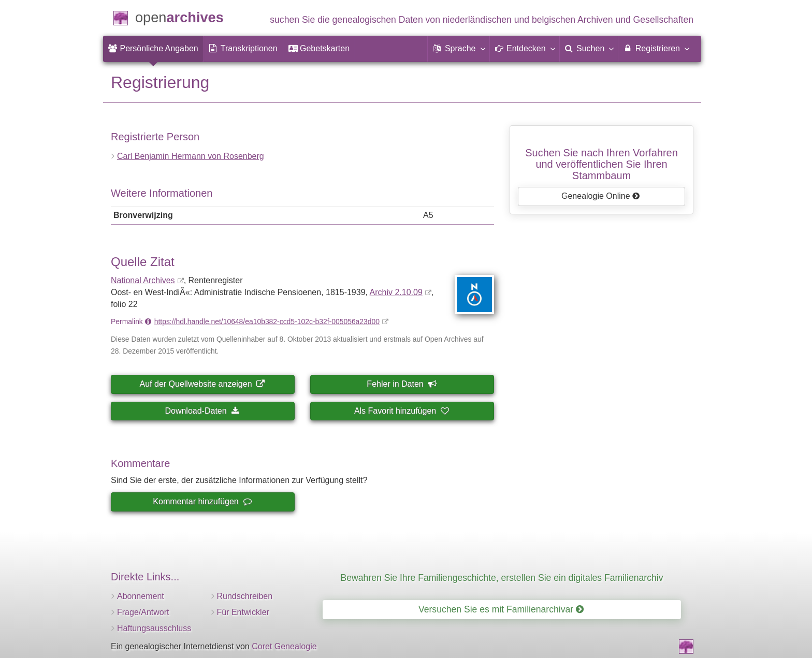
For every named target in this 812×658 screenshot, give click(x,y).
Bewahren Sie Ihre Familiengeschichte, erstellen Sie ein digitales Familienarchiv (502, 578)
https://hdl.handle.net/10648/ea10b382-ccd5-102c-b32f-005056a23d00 (267, 321)
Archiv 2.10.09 (396, 292)
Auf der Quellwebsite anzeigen (202, 384)
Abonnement (141, 596)
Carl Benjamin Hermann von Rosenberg (191, 156)
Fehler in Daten (401, 384)
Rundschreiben (245, 596)
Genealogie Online (601, 196)
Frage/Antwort (143, 612)
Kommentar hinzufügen (202, 501)
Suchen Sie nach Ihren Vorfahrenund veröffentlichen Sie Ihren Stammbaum (601, 164)
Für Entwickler (243, 612)
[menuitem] (153, 49)
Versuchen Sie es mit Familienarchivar (501, 609)
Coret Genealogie (284, 646)
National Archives (143, 280)
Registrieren (656, 48)
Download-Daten (202, 411)
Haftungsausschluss (154, 628)
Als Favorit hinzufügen (401, 411)
